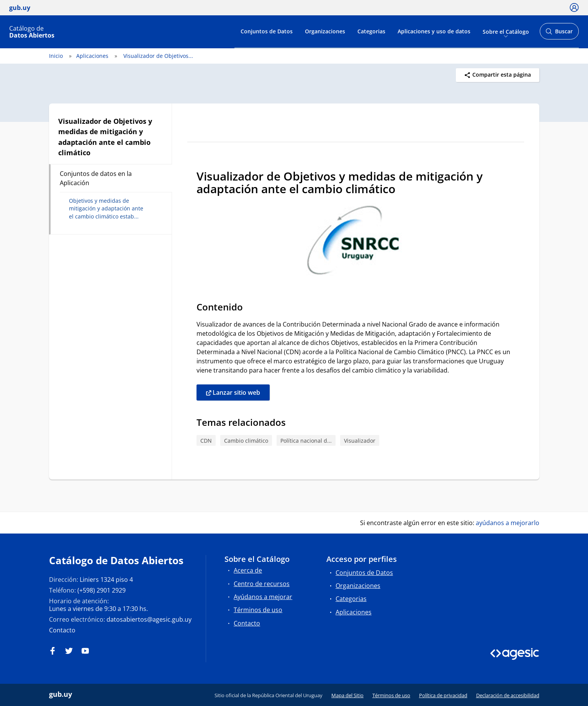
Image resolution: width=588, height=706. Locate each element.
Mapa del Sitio (347, 695)
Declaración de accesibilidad (508, 695)
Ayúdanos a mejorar (263, 597)
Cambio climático (246, 441)
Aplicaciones (92, 56)
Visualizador (360, 441)
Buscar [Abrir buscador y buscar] (559, 34)
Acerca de (248, 570)
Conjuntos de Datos (267, 31)
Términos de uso (258, 610)
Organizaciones (325, 31)
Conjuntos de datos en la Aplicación (96, 178)
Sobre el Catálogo (506, 31)
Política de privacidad (443, 695)
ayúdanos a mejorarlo (508, 523)
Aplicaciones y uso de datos (434, 31)
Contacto (62, 630)
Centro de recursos (262, 584)
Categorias (371, 31)
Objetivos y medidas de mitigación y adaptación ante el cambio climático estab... (106, 209)
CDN (206, 441)
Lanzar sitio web (233, 393)
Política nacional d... (306, 441)
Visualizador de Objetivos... (158, 56)
